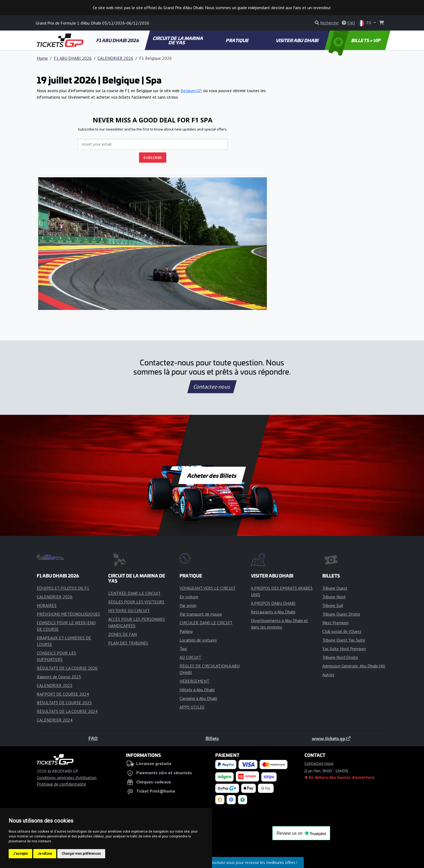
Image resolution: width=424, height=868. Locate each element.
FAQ (93, 738)
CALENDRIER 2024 (55, 720)
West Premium (335, 623)
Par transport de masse (201, 614)
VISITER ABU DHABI (297, 40)
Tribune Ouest (335, 588)
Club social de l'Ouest (342, 631)
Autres (328, 675)
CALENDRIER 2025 (55, 685)
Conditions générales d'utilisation (67, 777)
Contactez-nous (212, 387)
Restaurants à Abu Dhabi (273, 612)
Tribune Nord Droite (340, 657)
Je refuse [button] (45, 854)
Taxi (183, 649)
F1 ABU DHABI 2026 (118, 40)
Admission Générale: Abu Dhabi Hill (354, 666)
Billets (212, 738)
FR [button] (365, 23)
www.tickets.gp (331, 738)
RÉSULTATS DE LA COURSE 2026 (67, 668)
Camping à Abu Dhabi (198, 698)
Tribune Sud (333, 605)
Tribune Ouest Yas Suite (344, 640)
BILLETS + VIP (355, 40)
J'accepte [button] (20, 854)
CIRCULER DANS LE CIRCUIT (206, 623)
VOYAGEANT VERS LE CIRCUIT (208, 588)
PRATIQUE (238, 40)
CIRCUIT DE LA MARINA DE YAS (178, 40)
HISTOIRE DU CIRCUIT (129, 610)
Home (42, 58)
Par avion (188, 605)
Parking (186, 631)
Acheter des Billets (212, 475)
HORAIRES (47, 605)
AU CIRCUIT (190, 657)
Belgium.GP (191, 91)
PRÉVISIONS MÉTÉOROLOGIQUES (68, 614)
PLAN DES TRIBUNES (128, 643)
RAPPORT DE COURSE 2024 (63, 694)
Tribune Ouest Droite (341, 614)
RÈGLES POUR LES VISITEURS (136, 602)
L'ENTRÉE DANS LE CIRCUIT (134, 593)
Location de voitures (198, 640)
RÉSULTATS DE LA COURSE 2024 (67, 711)
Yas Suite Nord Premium (344, 649)
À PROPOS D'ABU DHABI (273, 603)
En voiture (189, 597)
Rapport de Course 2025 (59, 677)
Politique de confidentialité (61, 784)
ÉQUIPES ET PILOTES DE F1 (63, 588)
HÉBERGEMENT (194, 681)
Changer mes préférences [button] (81, 854)
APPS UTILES (192, 707)
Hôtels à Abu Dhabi (197, 690)
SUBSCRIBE (153, 158)
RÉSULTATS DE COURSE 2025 (64, 703)
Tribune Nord (334, 597)
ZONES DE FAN (122, 634)
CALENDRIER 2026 (115, 58)
